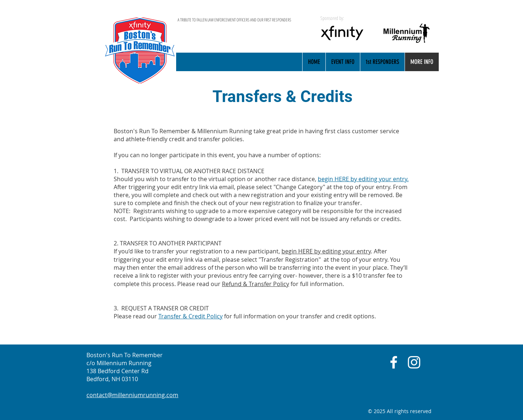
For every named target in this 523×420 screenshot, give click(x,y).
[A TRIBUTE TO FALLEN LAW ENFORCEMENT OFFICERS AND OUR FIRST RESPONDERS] (243, 20)
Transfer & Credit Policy (190, 316)
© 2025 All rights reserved (400, 411)
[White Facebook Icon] (394, 362)
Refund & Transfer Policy (256, 284)
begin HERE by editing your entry (326, 251)
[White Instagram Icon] (414, 362)
